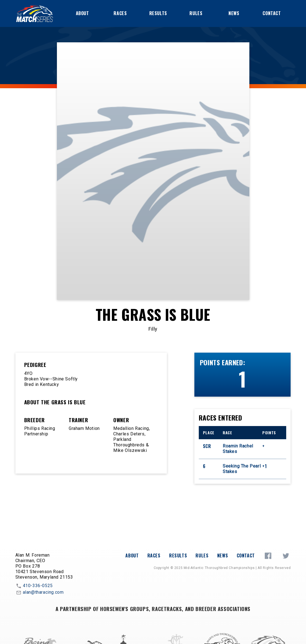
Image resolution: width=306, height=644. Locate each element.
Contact (272, 13)
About (82, 13)
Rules (196, 13)
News (234, 13)
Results (158, 13)
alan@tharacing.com (40, 593)
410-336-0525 (34, 586)
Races (120, 13)
